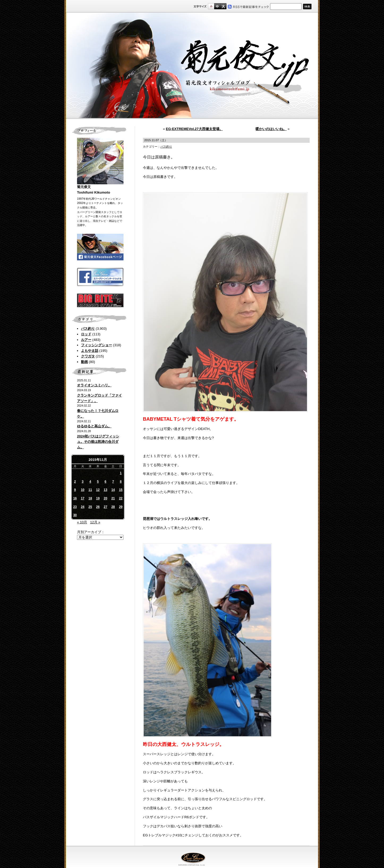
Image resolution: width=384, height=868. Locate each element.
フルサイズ (223, 6)
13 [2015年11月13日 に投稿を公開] (105, 490)
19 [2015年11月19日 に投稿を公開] (98, 498)
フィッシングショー (97, 345)
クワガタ (88, 356)
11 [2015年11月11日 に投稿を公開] (90, 490)
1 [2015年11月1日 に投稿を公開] (121, 473)
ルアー (86, 340)
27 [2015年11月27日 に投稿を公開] (105, 507)
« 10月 (82, 522)
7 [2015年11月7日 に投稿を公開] (113, 482)
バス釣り (88, 329)
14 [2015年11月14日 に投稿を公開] (113, 490)
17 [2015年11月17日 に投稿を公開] (82, 498)
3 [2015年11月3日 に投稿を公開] (83, 482)
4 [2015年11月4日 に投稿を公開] (90, 482)
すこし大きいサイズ (217, 6)
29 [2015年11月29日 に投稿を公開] (121, 507)
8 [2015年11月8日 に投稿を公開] (121, 482)
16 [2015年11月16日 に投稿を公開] (75, 498)
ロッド (86, 334)
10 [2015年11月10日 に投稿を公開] (82, 490)
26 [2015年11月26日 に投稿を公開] (98, 507)
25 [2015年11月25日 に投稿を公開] (90, 507)
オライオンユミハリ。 (94, 385)
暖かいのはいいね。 (271, 129)
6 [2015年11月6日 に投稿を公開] (106, 482)
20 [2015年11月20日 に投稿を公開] (105, 498)
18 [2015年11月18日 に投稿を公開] (90, 498)
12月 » (95, 522)
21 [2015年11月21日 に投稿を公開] (113, 498)
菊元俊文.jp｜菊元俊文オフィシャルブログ (192, 66)
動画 (84, 362)
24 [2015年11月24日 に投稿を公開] (82, 507)
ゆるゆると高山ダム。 (94, 426)
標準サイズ (211, 6)
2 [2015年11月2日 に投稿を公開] (75, 482)
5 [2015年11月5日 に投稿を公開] (98, 482)
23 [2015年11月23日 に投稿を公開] (75, 507)
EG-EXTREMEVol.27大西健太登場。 (194, 129)
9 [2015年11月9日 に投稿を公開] (75, 490)
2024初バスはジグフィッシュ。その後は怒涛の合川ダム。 (98, 442)
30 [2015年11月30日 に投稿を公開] (75, 515)
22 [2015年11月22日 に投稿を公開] (121, 498)
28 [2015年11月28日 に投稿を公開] (113, 507)
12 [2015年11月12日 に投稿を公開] (98, 490)
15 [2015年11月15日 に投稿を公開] (121, 490)
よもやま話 (90, 351)
